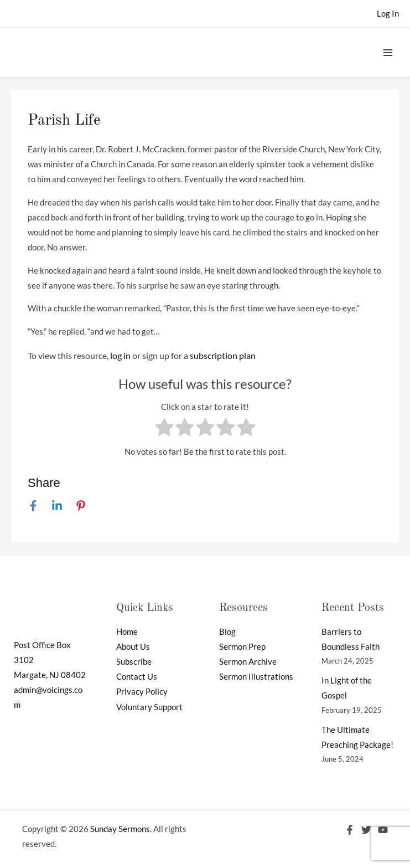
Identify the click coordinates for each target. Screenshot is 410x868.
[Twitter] (366, 830)
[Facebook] (33, 506)
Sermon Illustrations (256, 677)
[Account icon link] (388, 14)
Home (127, 632)
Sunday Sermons (120, 829)
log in (120, 355)
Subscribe (134, 662)
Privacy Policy (142, 692)
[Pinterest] (81, 506)
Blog (227, 632)
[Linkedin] (57, 506)
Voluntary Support (149, 707)
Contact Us (137, 677)
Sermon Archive (248, 662)
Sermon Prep (242, 647)
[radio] (164, 429)
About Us (133, 647)
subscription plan (223, 355)
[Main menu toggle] (388, 52)
